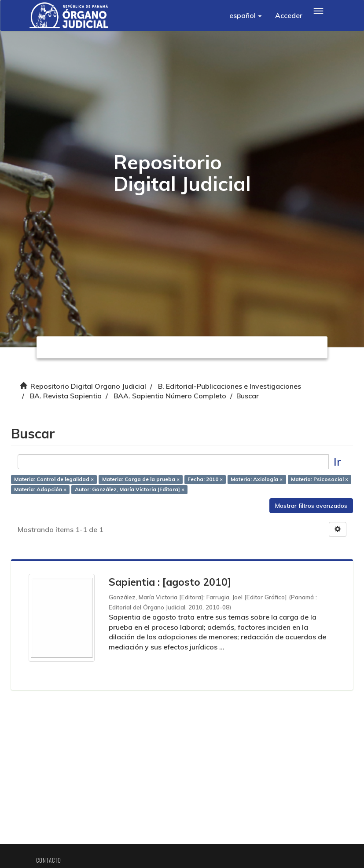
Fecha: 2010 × (205, 479)
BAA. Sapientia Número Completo (170, 396)
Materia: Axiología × (257, 479)
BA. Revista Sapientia (66, 396)
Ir (337, 461)
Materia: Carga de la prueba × (141, 479)
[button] (246, 15)
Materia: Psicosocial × (320, 479)
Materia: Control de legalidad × (54, 479)
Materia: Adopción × (40, 489)
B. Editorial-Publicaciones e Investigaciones (230, 386)
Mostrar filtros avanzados (311, 506)
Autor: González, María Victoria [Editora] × (130, 489)
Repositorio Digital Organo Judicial (88, 386)
